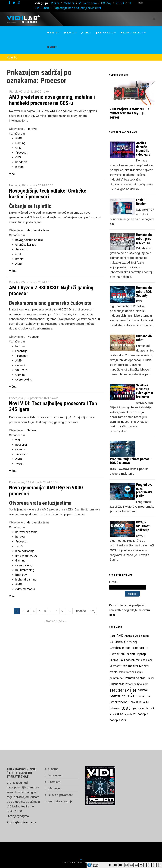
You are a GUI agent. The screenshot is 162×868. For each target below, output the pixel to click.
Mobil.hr (69, 3)
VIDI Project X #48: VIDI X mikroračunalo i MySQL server (129, 113)
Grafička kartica (26, 245)
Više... (13, 174)
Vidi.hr (55, 3)
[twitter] (14, 3)
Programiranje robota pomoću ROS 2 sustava (131, 461)
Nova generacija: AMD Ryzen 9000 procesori (46, 490)
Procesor (22, 153)
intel (18, 254)
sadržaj (143, 690)
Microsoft (116, 666)
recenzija (21, 351)
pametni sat (117, 678)
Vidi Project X (105, 33)
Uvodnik (150, 708)
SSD (139, 702)
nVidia (19, 259)
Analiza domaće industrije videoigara (143, 149)
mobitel (133, 666)
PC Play (106, 3)
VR (135, 714)
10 (69, 611)
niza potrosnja (25, 551)
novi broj (21, 445)
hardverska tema (26, 532)
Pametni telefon (135, 678)
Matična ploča (144, 660)
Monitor (144, 666)
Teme (85, 33)
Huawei (114, 654)
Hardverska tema (38, 230)
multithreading (25, 570)
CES (18, 157)
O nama (53, 769)
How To (69, 33)
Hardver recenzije (132, 33)
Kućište (131, 654)
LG (121, 660)
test (125, 708)
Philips (151, 678)
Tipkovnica (137, 708)
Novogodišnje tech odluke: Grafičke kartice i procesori (48, 194)
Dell (112, 642)
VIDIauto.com (88, 3)
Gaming (20, 143)
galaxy (119, 642)
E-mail (113, 582)
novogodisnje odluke (29, 240)
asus (146, 636)
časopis (21, 449)
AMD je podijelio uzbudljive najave (73, 111)
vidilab (119, 714)
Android (129, 636)
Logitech (129, 660)
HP (148, 648)
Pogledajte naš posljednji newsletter (77, 8)
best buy (21, 575)
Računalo (143, 684)
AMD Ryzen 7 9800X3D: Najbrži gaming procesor (51, 290)
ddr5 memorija (25, 589)
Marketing (55, 788)
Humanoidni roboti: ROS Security (144, 292)
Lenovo (114, 660)
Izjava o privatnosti (60, 795)
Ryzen (19, 464)
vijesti (128, 714)
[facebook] (9, 3)
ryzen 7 (20, 365)
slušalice (132, 696)
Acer (112, 636)
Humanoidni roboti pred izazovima (144, 239)
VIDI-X (120, 3)
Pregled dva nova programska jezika (144, 490)
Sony (132, 702)
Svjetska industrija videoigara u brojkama (144, 391)
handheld (21, 162)
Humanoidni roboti (144, 338)
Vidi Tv (52, 33)
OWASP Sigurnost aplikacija (143, 526)
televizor (115, 708)
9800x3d (21, 370)
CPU (18, 148)
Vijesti (52, 47)
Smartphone (119, 702)
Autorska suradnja (60, 801)
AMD (19, 138)
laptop (20, 167)
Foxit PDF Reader (143, 202)
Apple (139, 636)
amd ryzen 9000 (26, 556)
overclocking (24, 379)
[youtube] (19, 3)
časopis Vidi (118, 720)
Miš (125, 666)
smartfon (144, 696)
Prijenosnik (117, 684)
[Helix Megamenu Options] (154, 19)
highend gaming (26, 579)
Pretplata (54, 782)
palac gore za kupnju (131, 672)
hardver (20, 346)
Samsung (118, 696)
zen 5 (19, 546)
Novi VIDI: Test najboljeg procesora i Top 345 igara (53, 406)
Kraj (92, 611)
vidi (18, 440)
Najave (31, 430)
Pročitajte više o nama (21, 822)
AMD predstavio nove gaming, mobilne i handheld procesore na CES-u (52, 100)
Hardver (32, 129)
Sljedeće (80, 611)
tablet (146, 702)
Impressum (55, 775)
